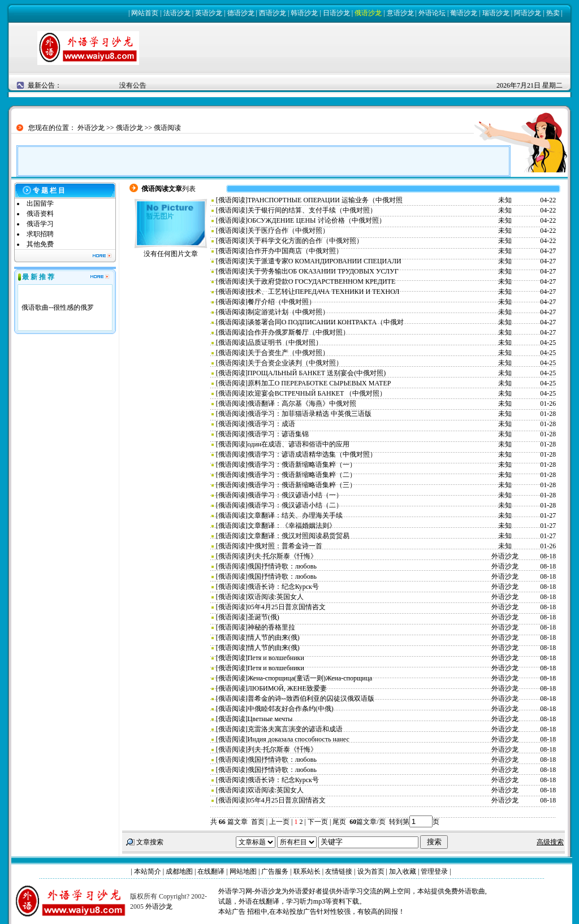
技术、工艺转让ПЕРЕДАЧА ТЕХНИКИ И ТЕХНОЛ (324, 292)
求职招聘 (40, 234)
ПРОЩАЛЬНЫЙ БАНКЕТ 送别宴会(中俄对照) (317, 373)
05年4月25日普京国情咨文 (287, 607)
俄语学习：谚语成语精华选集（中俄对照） (312, 454)
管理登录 (434, 871)
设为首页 (371, 871)
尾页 (340, 822)
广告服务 (275, 871)
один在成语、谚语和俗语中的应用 (299, 444)
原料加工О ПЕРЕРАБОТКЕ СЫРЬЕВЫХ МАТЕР (319, 383)
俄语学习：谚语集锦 (278, 434)
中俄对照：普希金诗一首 (285, 546)
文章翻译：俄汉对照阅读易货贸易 (299, 536)
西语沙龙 (273, 13)
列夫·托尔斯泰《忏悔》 (282, 556)
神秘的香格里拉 (271, 627)
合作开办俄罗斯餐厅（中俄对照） (299, 332)
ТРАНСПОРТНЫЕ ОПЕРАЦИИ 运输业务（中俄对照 (325, 200)
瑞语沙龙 (496, 13)
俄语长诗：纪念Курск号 (283, 587)
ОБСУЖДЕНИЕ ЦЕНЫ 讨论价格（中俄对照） (317, 220)
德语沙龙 (241, 13)
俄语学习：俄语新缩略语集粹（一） (302, 465)
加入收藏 (403, 871)
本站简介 (148, 871)
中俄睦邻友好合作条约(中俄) (291, 709)
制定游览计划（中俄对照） (288, 312)
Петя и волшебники (276, 658)
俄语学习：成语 (271, 424)
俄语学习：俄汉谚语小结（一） (295, 495)
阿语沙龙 (528, 13)
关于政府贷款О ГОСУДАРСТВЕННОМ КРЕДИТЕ (322, 281)
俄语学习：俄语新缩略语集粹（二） (302, 475)
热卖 (553, 13)
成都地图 (179, 871)
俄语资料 (40, 214)
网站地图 (243, 871)
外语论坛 (432, 13)
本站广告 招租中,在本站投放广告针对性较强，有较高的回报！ (312, 912)
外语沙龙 (91, 128)
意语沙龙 (400, 13)
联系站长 (307, 871)
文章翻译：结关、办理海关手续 (295, 515)
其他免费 (40, 244)
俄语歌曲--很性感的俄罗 (58, 307)
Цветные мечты (270, 719)
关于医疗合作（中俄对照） (288, 231)
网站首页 (145, 13)
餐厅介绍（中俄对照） (282, 302)
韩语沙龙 (304, 13)
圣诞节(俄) (263, 617)
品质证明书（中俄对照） (285, 342)
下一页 (318, 822)
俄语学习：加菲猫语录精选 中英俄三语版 (310, 414)
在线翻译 (211, 871)
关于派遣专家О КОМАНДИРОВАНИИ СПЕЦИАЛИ (325, 261)
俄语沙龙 (368, 13)
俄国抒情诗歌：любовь (282, 566)
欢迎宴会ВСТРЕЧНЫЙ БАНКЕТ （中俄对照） (317, 393)
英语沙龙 (209, 13)
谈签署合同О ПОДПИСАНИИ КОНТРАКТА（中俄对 (326, 322)
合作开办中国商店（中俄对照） (295, 251)
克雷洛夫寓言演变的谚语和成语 (295, 729)
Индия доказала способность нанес (299, 739)
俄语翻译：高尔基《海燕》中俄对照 (302, 404)
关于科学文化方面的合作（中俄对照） (305, 241)
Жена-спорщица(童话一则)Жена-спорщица (310, 678)
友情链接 (339, 871)
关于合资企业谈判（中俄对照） (295, 363)
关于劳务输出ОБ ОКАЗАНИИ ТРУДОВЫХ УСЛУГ (323, 271)
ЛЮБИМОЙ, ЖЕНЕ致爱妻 (287, 688)
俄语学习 (40, 224)
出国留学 (40, 203)
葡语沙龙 (464, 13)
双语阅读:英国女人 (276, 597)
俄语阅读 (167, 128)
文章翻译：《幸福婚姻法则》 (292, 526)
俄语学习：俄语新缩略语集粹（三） (302, 485)
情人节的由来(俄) (274, 637)
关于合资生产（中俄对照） (288, 353)
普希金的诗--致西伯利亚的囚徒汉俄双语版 (311, 699)
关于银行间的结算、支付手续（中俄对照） (312, 210)
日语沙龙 (336, 13)
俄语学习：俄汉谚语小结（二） (295, 505)
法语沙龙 (177, 13)
